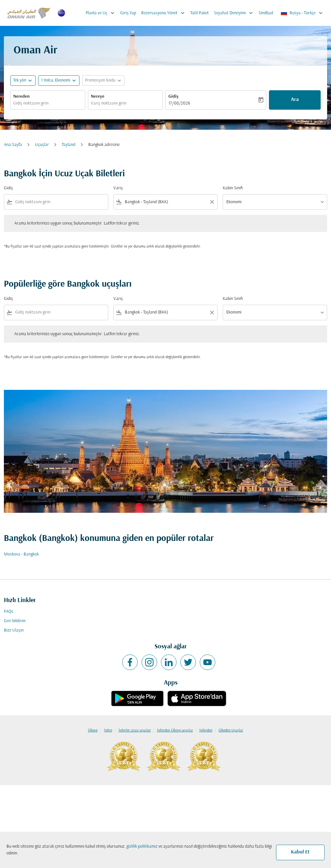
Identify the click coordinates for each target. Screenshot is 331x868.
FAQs (9, 612)
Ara (295, 100)
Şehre (108, 731)
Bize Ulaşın (14, 630)
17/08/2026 (179, 103)
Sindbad (266, 13)
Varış (118, 188)
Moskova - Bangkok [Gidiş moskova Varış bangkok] (21, 554)
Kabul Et (300, 852)
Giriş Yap (128, 13)
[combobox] (48, 103)
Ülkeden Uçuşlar (231, 731)
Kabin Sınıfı (233, 188)
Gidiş (173, 97)
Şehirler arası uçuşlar (135, 731)
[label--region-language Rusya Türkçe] (302, 13)
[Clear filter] (212, 202)
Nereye (98, 97)
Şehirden (206, 731)
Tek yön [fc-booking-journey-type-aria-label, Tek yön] (20, 80)
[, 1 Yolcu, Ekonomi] (56, 80)
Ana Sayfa (13, 145)
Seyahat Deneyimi (235, 13)
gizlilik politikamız (142, 846)
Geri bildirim (15, 621)
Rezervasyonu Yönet (165, 13)
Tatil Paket (200, 13)
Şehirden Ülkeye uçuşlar (175, 731)
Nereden (21, 97)
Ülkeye (93, 731)
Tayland (69, 145)
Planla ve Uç (102, 13)
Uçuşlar (42, 145)
